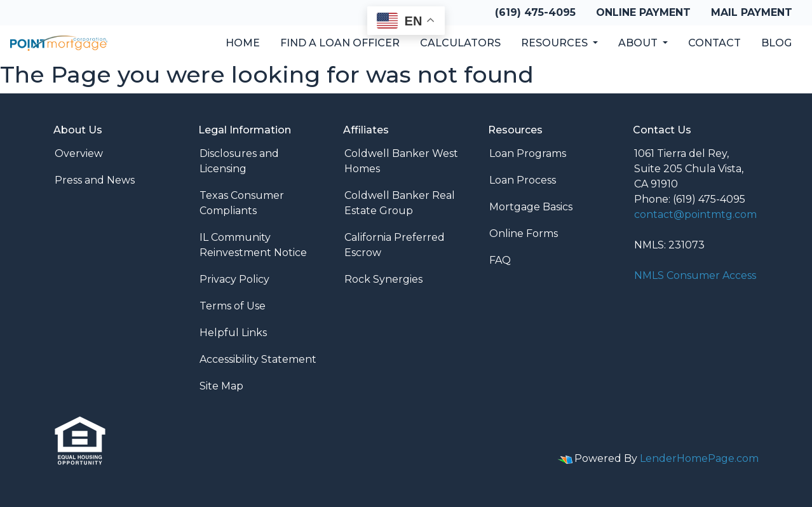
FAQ (500, 260)
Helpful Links (233, 333)
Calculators (460, 43)
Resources (556, 43)
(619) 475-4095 (535, 12)
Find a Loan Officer (340, 43)
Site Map (221, 386)
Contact (714, 43)
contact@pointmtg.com (695, 214)
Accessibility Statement (258, 359)
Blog (776, 43)
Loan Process (523, 180)
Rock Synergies (383, 279)
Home (243, 43)
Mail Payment (752, 12)
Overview (79, 153)
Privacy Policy (234, 279)
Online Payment (643, 12)
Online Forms (524, 233)
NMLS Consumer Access (695, 275)
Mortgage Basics (531, 207)
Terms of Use (233, 306)
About (639, 43)
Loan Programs (528, 153)
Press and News (95, 180)
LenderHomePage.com (699, 458)
